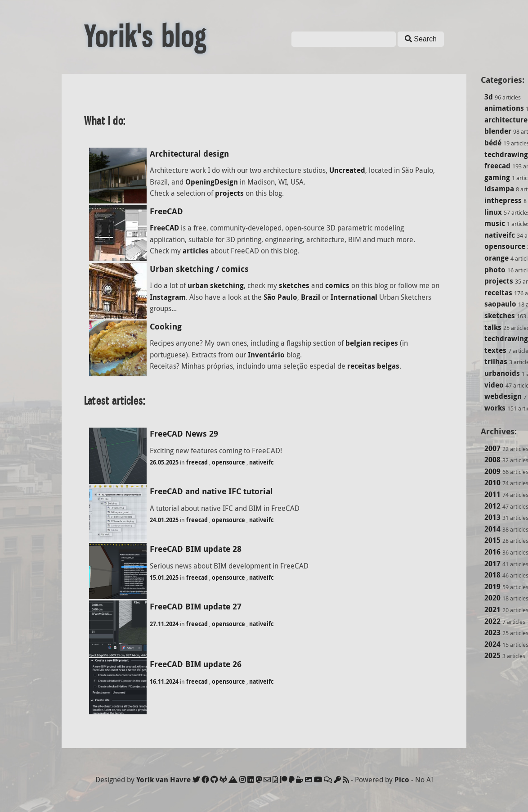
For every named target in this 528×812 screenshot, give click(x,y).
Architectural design (189, 154)
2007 (492, 448)
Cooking (166, 327)
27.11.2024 (164, 624)
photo (495, 270)
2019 (492, 586)
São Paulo (280, 297)
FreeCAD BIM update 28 (196, 549)
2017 (492, 564)
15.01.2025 (164, 577)
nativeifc (500, 235)
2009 (492, 471)
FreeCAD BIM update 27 (196, 607)
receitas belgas (373, 366)
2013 (492, 517)
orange (497, 258)
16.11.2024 (164, 681)
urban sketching (216, 285)
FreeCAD (166, 211)
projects (499, 281)
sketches (500, 316)
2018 (492, 575)
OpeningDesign (212, 182)
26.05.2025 (164, 462)
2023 (492, 632)
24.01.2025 (164, 520)
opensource (505, 246)
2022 (492, 621)
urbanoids (502, 373)
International (354, 297)
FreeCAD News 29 (184, 434)
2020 (492, 598)
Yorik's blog (145, 37)
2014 (492, 529)
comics (337, 285)
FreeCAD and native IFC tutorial (211, 491)
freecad (497, 166)
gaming (497, 177)
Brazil (311, 297)
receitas (498, 293)
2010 (492, 483)
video (494, 385)
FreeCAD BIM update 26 (196, 664)
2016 (492, 552)
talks (493, 327)
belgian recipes (372, 343)
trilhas (496, 361)
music (495, 223)
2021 (492, 609)
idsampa (499, 189)
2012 (492, 506)
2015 (492, 540)
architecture (506, 120)
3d (489, 97)
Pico (402, 780)
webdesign (503, 396)
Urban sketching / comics (199, 269)
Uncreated (347, 170)
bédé (493, 143)
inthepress (503, 200)
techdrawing (506, 154)
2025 (492, 655)
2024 (492, 644)
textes (495, 350)
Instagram (168, 297)
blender (498, 131)
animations (504, 108)
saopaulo (500, 304)
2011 (492, 494)
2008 (492, 460)
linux (493, 212)
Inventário (266, 355)
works (495, 408)
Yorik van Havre (163, 780)
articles (196, 251)
